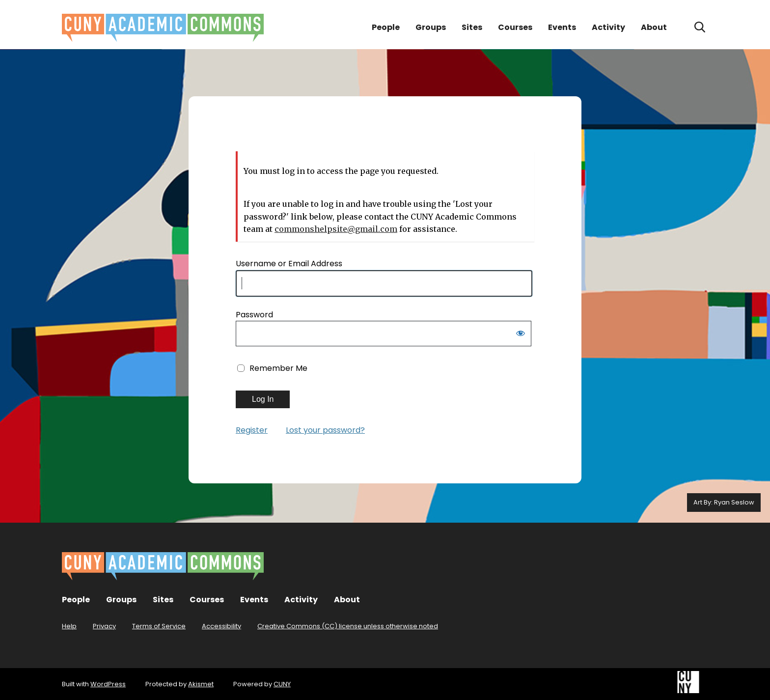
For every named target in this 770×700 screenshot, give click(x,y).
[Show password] (521, 335)
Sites (472, 27)
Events (562, 27)
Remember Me (278, 368)
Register (252, 430)
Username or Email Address (289, 264)
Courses (515, 27)
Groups (431, 27)
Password (254, 315)
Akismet (201, 684)
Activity (608, 27)
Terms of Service (159, 626)
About (654, 27)
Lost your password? (325, 430)
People (386, 27)
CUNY (282, 684)
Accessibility (221, 626)
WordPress (108, 684)
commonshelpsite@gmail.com (336, 229)
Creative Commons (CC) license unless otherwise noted (348, 626)
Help (69, 626)
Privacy (104, 626)
